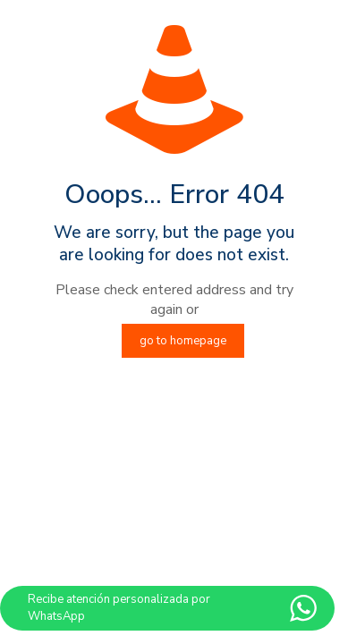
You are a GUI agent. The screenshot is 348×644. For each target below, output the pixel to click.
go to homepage (183, 341)
